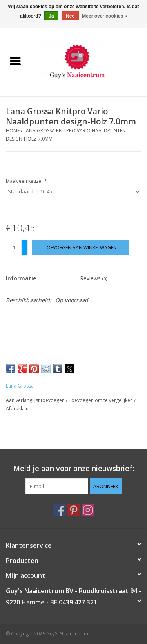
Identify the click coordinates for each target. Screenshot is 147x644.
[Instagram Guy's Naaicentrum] (88, 510)
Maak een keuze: (26, 181)
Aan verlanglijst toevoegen (36, 400)
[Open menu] (15, 61)
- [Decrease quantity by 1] (25, 251)
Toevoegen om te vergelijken (101, 400)
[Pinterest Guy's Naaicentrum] (74, 510)
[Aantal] (14, 247)
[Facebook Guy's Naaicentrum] (60, 510)
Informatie (21, 278)
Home (13, 131)
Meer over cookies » (104, 16)
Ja (51, 16)
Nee (70, 16)
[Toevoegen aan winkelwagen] (80, 247)
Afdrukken (17, 409)
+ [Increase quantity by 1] (25, 244)
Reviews (93, 278)
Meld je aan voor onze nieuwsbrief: (74, 468)
